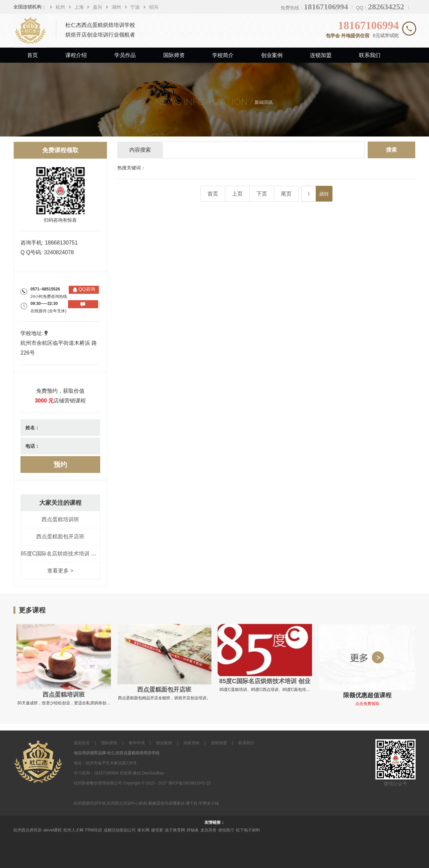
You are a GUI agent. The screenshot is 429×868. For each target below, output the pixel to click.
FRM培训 (94, 830)
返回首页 (82, 743)
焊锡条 (193, 830)
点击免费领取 (367, 704)
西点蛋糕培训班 (60, 519)
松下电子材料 (248, 830)
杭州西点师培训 (27, 830)
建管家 (157, 830)
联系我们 (370, 55)
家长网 (143, 830)
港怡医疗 (226, 830)
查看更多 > (60, 571)
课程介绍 (76, 55)
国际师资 (174, 55)
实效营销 (191, 743)
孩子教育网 (175, 830)
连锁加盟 (321, 55)
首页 (33, 55)
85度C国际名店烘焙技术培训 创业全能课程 (72, 554)
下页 (262, 194)
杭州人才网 (73, 830)
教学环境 (137, 743)
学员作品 (125, 55)
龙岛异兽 (208, 830)
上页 (237, 194)
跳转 (324, 194)
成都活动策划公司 (120, 830)
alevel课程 (52, 830)
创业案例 (272, 55)
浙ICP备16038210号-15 (190, 783)
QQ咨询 (87, 289)
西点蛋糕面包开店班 (60, 536)
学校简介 (223, 55)
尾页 (286, 194)
